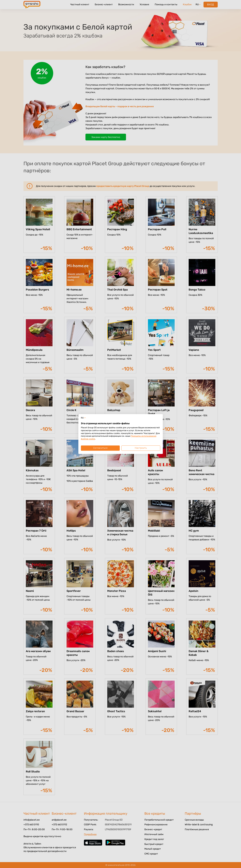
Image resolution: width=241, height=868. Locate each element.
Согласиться (100, 448)
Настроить (141, 448)
